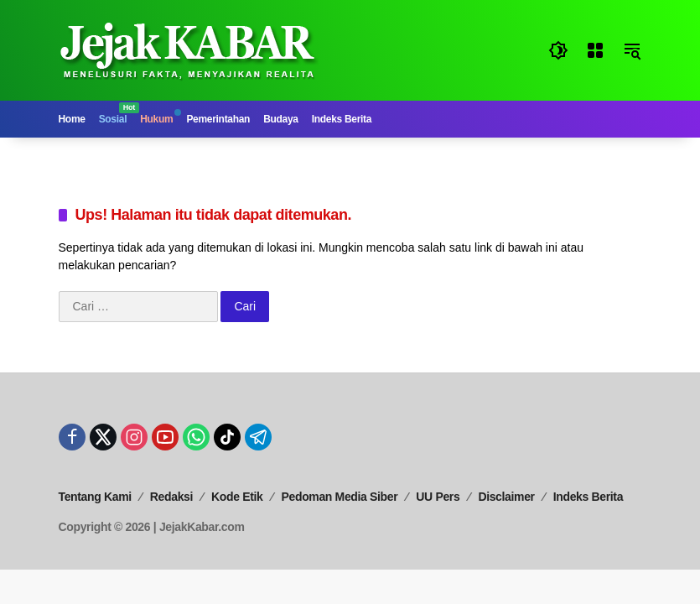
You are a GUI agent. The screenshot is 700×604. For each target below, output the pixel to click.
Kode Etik (237, 497)
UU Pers (438, 497)
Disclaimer (506, 497)
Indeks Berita (588, 497)
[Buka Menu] (595, 50)
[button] (558, 50)
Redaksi (171, 497)
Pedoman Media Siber (340, 497)
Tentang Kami (95, 497)
